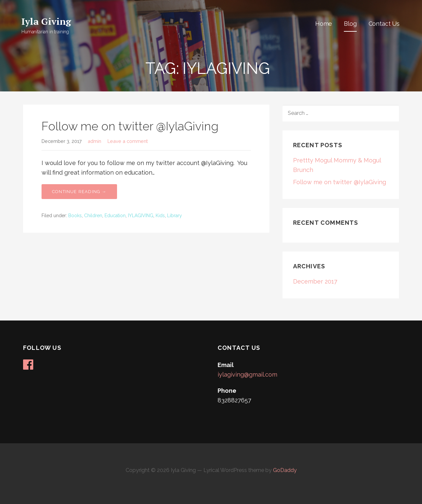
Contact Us (384, 24)
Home (324, 24)
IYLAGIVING (141, 216)
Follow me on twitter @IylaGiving (130, 126)
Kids (160, 216)
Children (93, 216)
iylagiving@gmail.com (247, 374)
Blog (350, 24)
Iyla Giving (46, 21)
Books (75, 216)
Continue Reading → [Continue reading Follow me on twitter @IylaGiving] (79, 192)
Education (115, 216)
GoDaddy (285, 470)
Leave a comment (128, 141)
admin (94, 141)
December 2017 (315, 281)
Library (175, 216)
